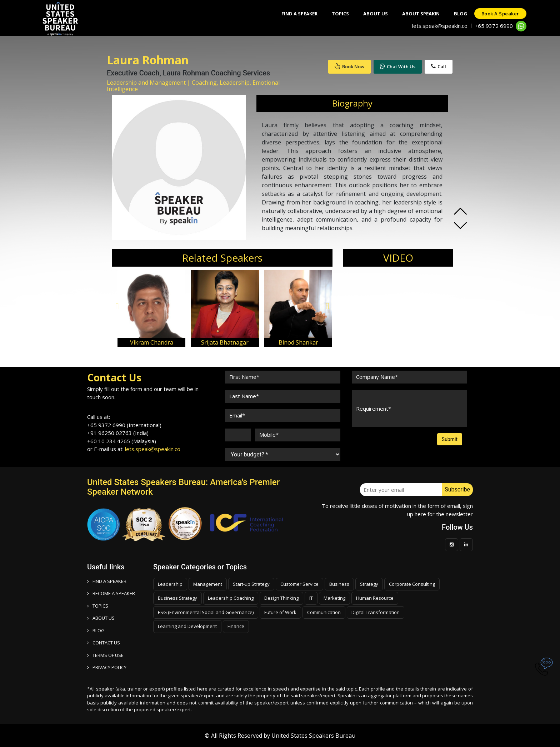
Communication (324, 612)
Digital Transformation (376, 612)
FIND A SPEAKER (107, 581)
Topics (340, 14)
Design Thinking (281, 598)
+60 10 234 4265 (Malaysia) (122, 441)
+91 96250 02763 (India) (118, 433)
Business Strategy (177, 598)
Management (208, 584)
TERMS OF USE (105, 655)
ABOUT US (101, 618)
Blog (461, 14)
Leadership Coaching (231, 598)
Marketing (334, 598)
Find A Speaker (299, 14)
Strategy (369, 584)
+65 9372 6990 (494, 26)
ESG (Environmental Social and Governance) (206, 612)
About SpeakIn (421, 14)
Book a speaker (500, 14)
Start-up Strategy (251, 584)
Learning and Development (187, 626)
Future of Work (280, 612)
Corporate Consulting (412, 584)
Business (339, 584)
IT (311, 598)
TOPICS (98, 606)
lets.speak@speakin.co (440, 26)
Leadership (170, 584)
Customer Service (299, 584)
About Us (376, 14)
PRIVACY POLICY (107, 667)
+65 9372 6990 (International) (124, 425)
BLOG (96, 630)
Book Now (349, 66)
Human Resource (375, 598)
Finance (236, 626)
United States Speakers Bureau (313, 736)
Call (439, 66)
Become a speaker (111, 593)
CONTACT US (104, 643)
